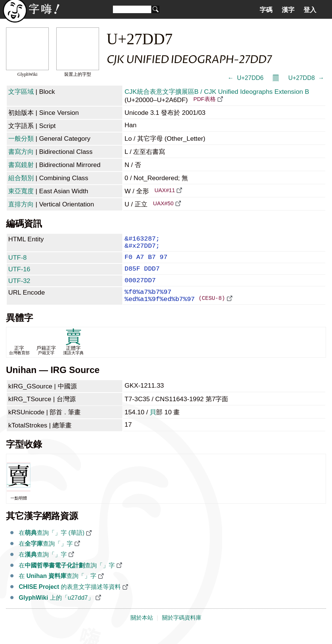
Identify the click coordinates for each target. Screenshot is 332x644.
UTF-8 (17, 261)
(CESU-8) (212, 310)
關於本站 (142, 630)
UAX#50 (163, 203)
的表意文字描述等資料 (70, 599)
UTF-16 (19, 274)
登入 (310, 10)
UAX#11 (165, 190)
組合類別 (21, 178)
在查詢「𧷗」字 (46, 556)
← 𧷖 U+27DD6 (246, 78)
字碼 (266, 10)
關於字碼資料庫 (182, 630)
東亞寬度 (21, 191)
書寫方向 (21, 152)
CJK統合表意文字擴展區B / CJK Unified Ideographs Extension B (217, 92)
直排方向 (21, 204)
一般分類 (21, 138)
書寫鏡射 (21, 165)
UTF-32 (19, 287)
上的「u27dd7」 (56, 610)
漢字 (288, 10)
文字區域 (21, 92)
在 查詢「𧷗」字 (58, 588)
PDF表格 (204, 99)
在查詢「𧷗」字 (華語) (52, 545)
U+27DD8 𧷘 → (306, 78)
